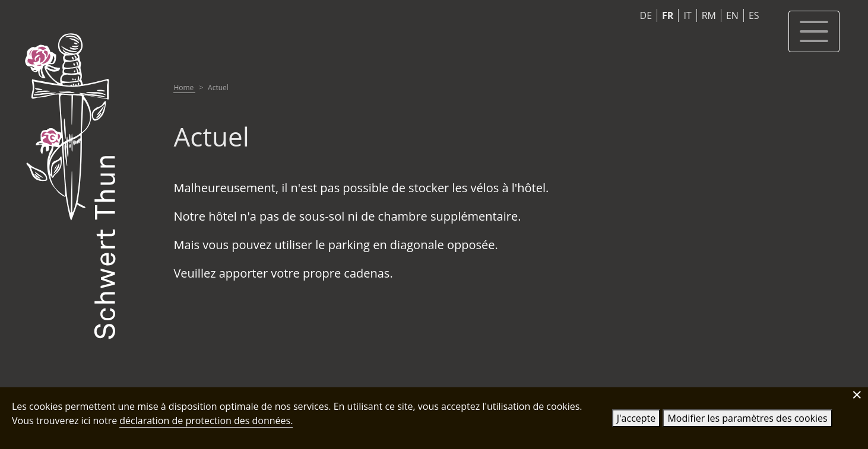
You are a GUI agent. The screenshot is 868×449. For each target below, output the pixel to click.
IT (687, 15)
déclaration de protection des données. (206, 421)
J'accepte (636, 418)
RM (709, 15)
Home (184, 87)
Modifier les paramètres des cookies (747, 418)
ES (754, 15)
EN (732, 15)
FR (668, 15)
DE (646, 15)
